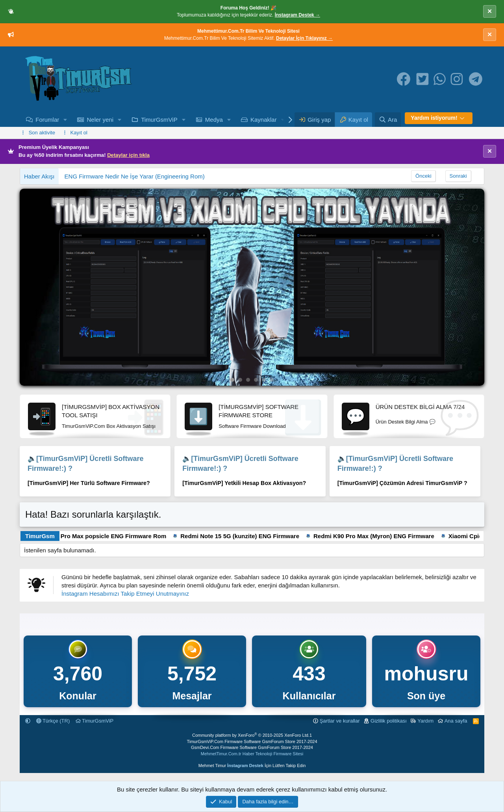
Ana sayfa (456, 721)
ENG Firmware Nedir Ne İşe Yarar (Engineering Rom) (135, 176)
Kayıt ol (79, 133)
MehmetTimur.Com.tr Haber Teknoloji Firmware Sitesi (252, 754)
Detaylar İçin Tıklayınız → (304, 38)
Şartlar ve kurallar (340, 721)
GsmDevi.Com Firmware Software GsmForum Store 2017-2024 (252, 747)
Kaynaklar (264, 120)
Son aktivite (42, 133)
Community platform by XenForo (251, 735)
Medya (214, 120)
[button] (65, 120)
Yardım (425, 721)
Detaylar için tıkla (128, 155)
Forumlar (47, 120)
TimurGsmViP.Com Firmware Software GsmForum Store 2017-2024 (252, 741)
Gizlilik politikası (389, 721)
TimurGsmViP (159, 120)
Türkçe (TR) (53, 721)
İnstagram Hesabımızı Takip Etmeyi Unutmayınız (125, 594)
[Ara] (388, 120)
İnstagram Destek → (297, 15)
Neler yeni (100, 120)
